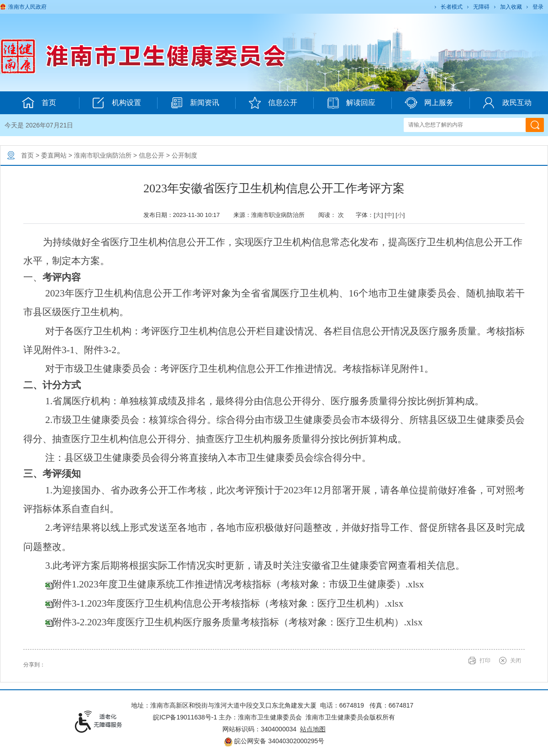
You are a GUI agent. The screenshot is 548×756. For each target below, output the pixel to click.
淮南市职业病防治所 (103, 155)
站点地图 (313, 729)
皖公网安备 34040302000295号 (274, 741)
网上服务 (429, 103)
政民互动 (507, 103)
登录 (538, 7)
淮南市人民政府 (27, 7)
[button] (451, 7)
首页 (27, 155)
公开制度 (184, 155)
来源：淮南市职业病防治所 (272, 215)
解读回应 (351, 103)
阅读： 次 (333, 215)
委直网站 (54, 155)
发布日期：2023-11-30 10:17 (185, 215)
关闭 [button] (516, 661)
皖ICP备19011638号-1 (185, 717)
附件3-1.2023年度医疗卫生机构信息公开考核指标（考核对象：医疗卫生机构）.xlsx (228, 603)
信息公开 (273, 103)
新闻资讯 (195, 103)
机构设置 (117, 103)
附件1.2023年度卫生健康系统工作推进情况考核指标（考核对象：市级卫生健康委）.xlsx (238, 584)
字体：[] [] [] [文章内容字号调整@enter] (380, 215)
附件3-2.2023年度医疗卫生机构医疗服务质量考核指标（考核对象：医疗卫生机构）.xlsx (237, 622)
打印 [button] (485, 661)
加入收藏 (511, 7)
